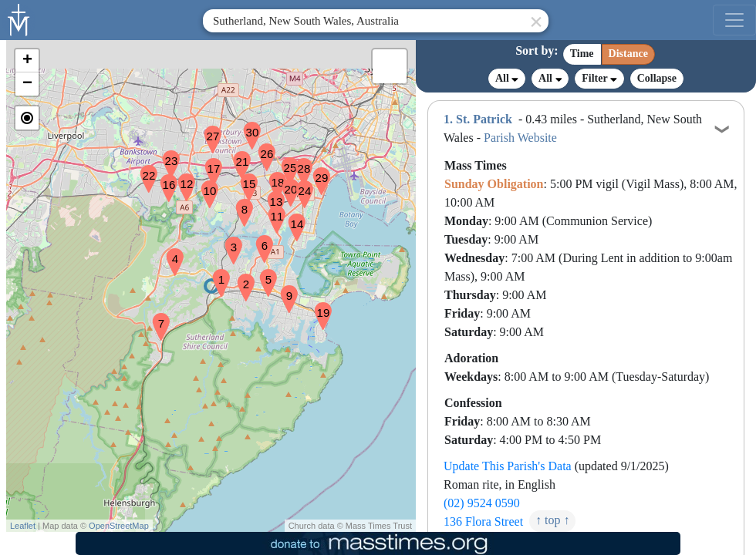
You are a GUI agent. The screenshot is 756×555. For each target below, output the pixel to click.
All (507, 79)
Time (582, 54)
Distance (628, 54)
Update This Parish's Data (508, 466)
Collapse (657, 78)
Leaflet (23, 526)
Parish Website (520, 138)
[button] (215, 273)
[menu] (734, 20)
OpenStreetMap (119, 526)
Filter (599, 78)
